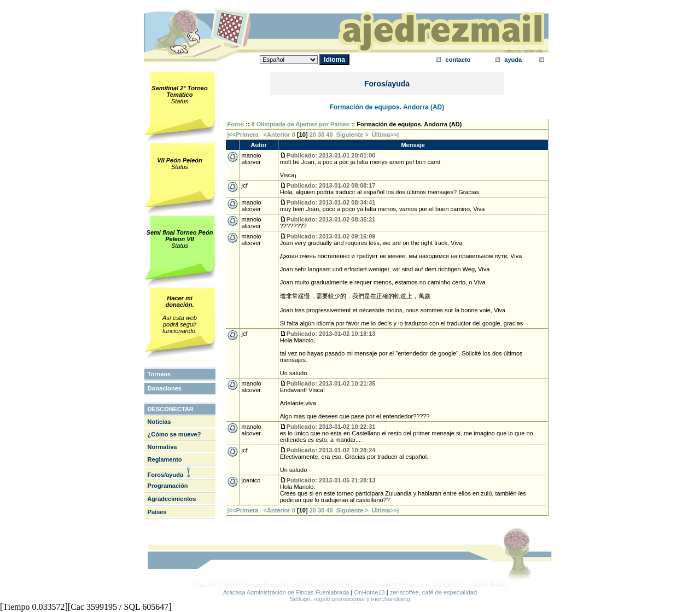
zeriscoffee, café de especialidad (433, 592)
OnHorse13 (369, 592)
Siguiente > (354, 135)
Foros (236, 124)
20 (313, 135)
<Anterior (276, 135)
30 (321, 135)
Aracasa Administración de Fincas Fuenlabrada (286, 592)
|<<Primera (243, 135)
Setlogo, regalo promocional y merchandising (350, 599)
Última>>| (386, 135)
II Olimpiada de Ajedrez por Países (301, 124)
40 (329, 135)
